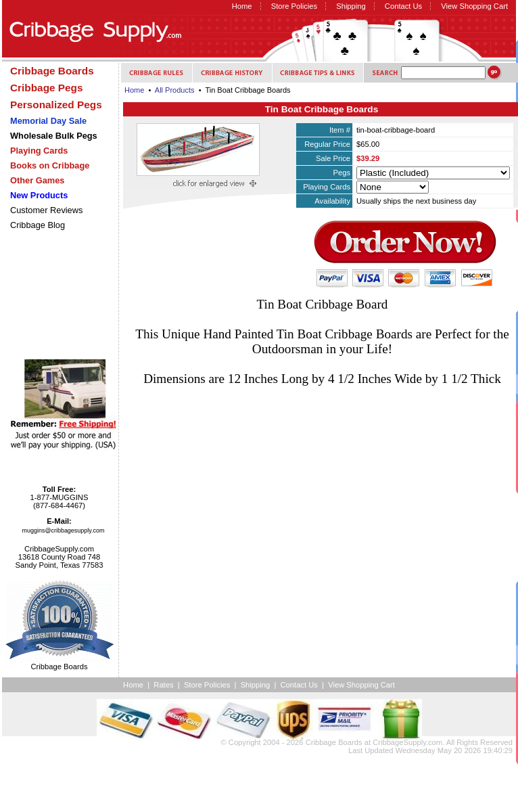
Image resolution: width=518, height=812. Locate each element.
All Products (175, 90)
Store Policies (294, 6)
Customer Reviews (46, 210)
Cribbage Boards (334, 742)
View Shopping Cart (474, 6)
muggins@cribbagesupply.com (64, 531)
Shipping (351, 6)
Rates (163, 685)
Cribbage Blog (38, 225)
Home (242, 6)
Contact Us (403, 6)
